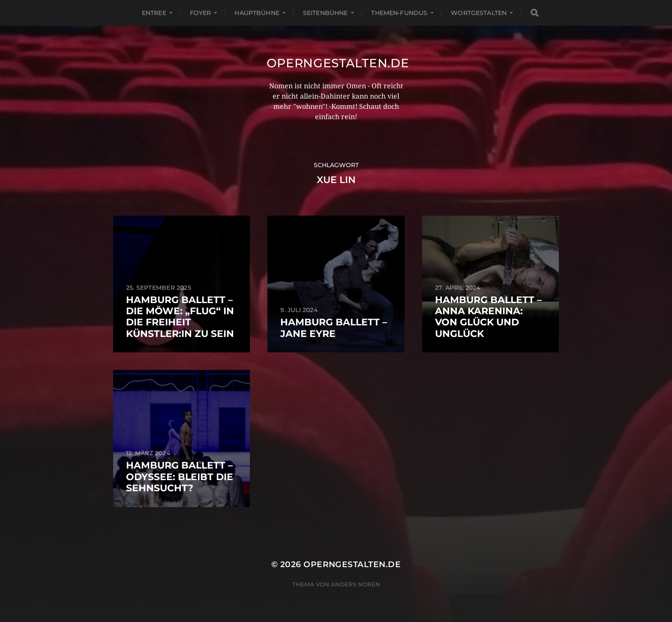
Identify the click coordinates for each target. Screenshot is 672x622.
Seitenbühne (325, 13)
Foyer (201, 13)
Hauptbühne (257, 13)
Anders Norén (355, 584)
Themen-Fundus (399, 13)
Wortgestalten (479, 13)
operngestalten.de (338, 63)
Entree (154, 13)
